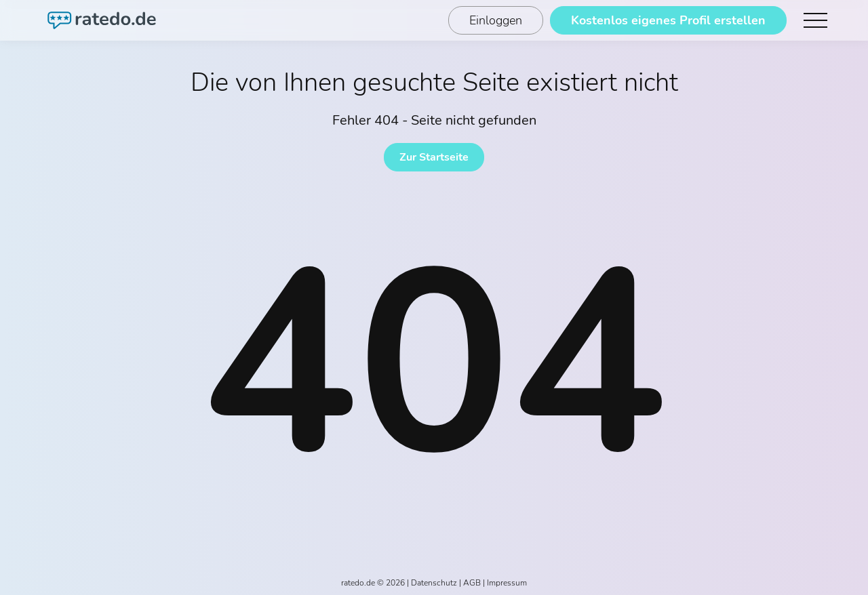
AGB (472, 583)
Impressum (507, 583)
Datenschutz (434, 583)
